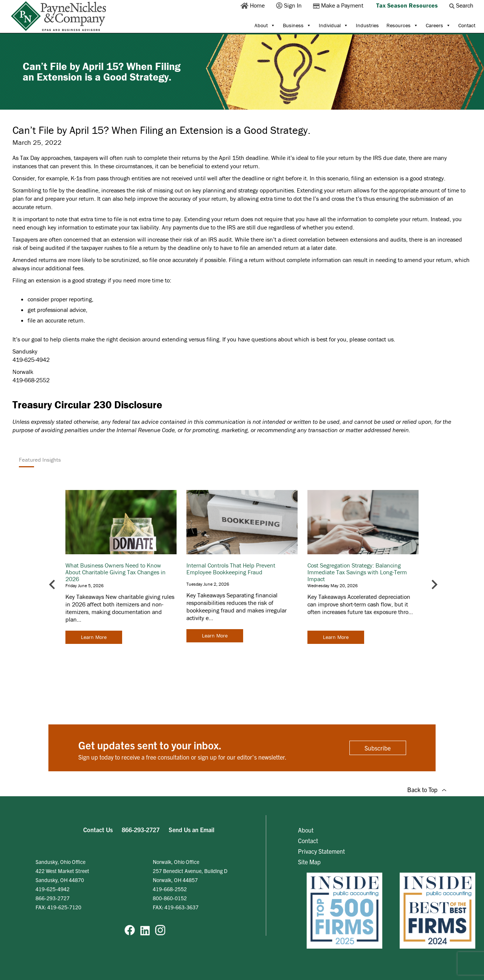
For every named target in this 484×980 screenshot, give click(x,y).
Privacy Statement (321, 851)
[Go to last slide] (53, 584)
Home (253, 5)
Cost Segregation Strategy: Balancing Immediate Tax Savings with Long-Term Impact (357, 572)
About (265, 25)
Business (297, 25)
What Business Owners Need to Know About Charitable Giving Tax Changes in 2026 (116, 572)
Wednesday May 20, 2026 (333, 585)
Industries (367, 25)
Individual (334, 25)
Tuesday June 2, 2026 (208, 584)
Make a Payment (339, 5)
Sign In (290, 5)
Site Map (309, 862)
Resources (402, 25)
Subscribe (378, 748)
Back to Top (427, 789)
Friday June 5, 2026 (85, 585)
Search (462, 5)
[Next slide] (434, 584)
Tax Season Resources (407, 5)
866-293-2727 (141, 830)
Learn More (94, 637)
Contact (467, 25)
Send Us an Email (192, 830)
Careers (438, 25)
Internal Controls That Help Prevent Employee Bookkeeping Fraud (231, 569)
